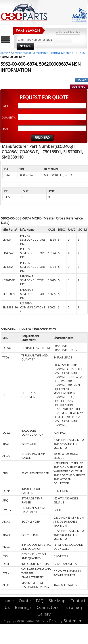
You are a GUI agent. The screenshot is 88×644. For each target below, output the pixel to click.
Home (4, 53)
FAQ (40, 601)
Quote (25, 601)
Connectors (48, 607)
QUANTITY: (9, 118)
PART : (6, 106)
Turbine (71, 607)
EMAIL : (6, 129)
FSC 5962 (80, 53)
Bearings (23, 607)
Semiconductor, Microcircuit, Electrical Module (41, 53)
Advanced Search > (68, 32)
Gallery (44, 614)
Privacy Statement (66, 621)
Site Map (57, 601)
